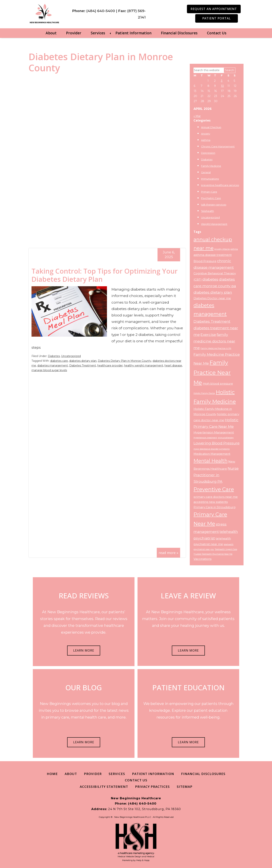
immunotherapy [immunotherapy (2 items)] (226, 438)
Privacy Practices (152, 787)
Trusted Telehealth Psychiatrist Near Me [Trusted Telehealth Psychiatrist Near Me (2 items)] (213, 554)
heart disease (173, 366)
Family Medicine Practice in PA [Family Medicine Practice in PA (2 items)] (216, 348)
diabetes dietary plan (83, 361)
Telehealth (207, 211)
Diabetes (54, 356)
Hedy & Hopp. (143, 860)
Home (52, 774)
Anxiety (206, 134)
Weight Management (214, 224)
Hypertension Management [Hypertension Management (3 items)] (214, 432)
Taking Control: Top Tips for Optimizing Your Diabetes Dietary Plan (105, 275)
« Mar (197, 116)
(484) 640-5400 (101, 11)
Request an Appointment (214, 9)
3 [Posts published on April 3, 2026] (222, 81)
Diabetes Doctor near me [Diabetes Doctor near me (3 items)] (212, 298)
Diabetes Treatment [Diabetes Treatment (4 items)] (212, 321)
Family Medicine (211, 166)
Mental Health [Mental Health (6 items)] (211, 461)
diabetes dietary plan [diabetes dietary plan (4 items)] (213, 292)
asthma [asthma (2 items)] (234, 249)
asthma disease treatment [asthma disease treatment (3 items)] (213, 255)
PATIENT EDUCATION (188, 687)
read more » (168, 553)
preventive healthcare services (220, 185)
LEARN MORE (84, 650)
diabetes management (53, 366)
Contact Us (217, 33)
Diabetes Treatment (83, 366)
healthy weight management (144, 366)
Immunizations (210, 179)
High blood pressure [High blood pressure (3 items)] (218, 383)
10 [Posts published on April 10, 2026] (222, 86)
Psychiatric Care (211, 198)
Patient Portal (216, 18)
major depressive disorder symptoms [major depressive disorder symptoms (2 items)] (212, 449)
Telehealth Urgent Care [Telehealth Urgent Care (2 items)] (226, 549)
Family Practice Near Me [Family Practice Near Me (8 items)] (212, 373)
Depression (208, 153)
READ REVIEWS (84, 596)
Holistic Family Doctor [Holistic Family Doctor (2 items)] (204, 393)
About (51, 33)
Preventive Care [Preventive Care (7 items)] (214, 489)
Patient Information (133, 33)
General (206, 172)
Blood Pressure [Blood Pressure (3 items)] (205, 261)
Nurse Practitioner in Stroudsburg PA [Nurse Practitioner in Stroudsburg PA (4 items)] (216, 475)
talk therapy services (214, 205)
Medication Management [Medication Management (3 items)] (212, 454)
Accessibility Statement (104, 787)
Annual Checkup (211, 127)
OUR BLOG (84, 687)
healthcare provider (110, 366)
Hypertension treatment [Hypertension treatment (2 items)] (205, 438)
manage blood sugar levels (49, 370)
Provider (74, 33)
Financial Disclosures (179, 33)
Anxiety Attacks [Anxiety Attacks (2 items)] (222, 249)
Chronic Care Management (218, 146)
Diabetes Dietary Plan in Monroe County (125, 361)
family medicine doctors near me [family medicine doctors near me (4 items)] (214, 341)
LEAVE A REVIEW (188, 596)
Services (98, 33)
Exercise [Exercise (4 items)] (208, 335)
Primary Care (209, 192)
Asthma (206, 140)
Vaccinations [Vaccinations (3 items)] (202, 559)
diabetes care (59, 361)
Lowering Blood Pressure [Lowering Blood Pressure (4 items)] (217, 443)
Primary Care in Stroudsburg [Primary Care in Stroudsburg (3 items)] (214, 507)
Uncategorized (71, 356)
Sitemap (185, 787)
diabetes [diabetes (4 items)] (210, 279)
